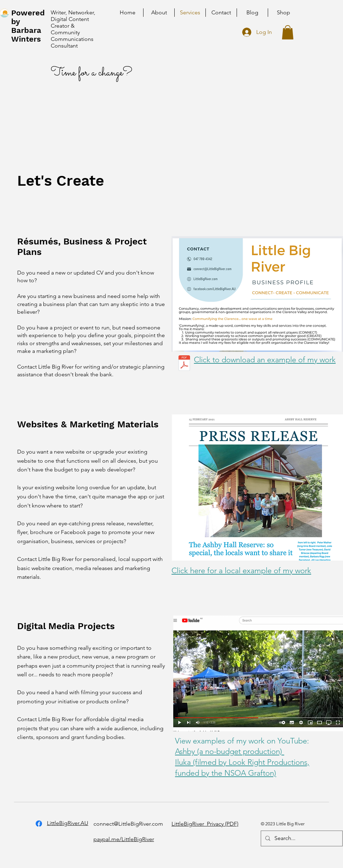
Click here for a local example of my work (241, 571)
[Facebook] (39, 824)
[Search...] (301, 838)
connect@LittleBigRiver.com (128, 824)
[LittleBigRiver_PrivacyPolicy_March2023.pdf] (184, 364)
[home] (4, 13)
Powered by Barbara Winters (28, 26)
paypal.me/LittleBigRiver (124, 839)
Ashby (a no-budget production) (230, 751)
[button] (288, 32)
